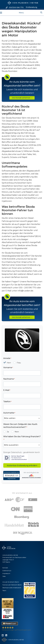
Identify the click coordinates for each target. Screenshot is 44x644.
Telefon (7, 402)
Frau (19, 363)
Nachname (9, 379)
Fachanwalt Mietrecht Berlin (12, 585)
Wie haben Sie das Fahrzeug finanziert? (22, 438)
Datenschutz (7, 571)
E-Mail (7, 390)
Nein (17, 432)
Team (4, 590)
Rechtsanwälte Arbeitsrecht (12, 588)
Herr (9, 363)
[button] (4, 640)
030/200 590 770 (15, 7)
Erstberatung (31, 7)
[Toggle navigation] (19, 13)
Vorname (8, 368)
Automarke (9, 413)
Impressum (6, 573)
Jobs (4, 576)
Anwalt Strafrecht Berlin (11, 582)
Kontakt (5, 568)
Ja (8, 432)
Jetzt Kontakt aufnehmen (22, 98)
